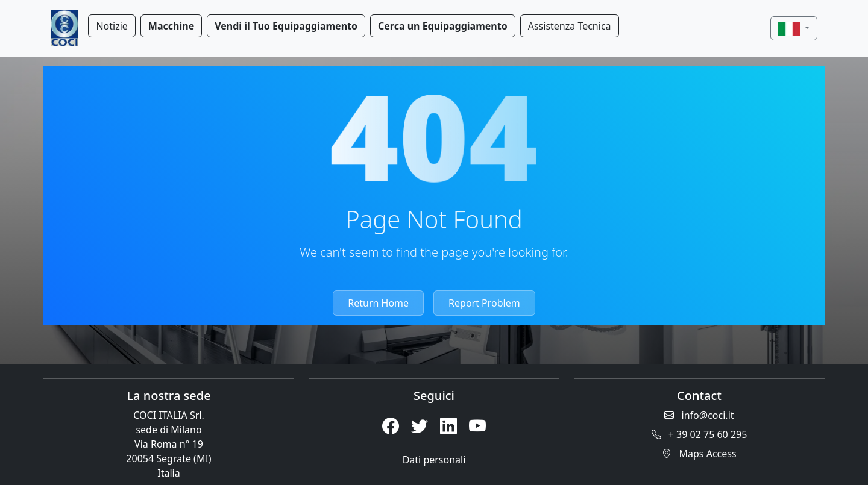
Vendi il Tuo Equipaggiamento (286, 26)
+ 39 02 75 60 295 (700, 434)
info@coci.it (699, 415)
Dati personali (434, 460)
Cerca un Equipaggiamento (443, 26)
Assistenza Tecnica (570, 26)
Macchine (171, 26)
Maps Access (699, 454)
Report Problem (484, 303)
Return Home (378, 303)
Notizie (112, 26)
